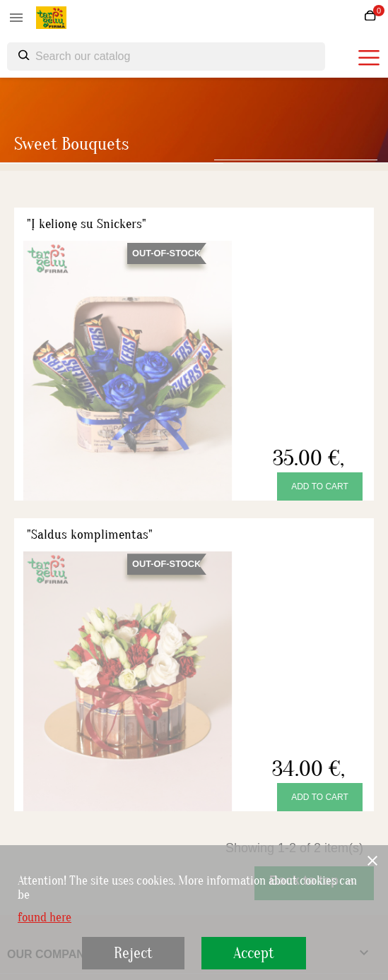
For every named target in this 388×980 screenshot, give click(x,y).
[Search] (166, 56)
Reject (133, 953)
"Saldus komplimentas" (90, 534)
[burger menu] (369, 58)
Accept (254, 953)
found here (45, 918)
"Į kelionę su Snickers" (87, 224)
